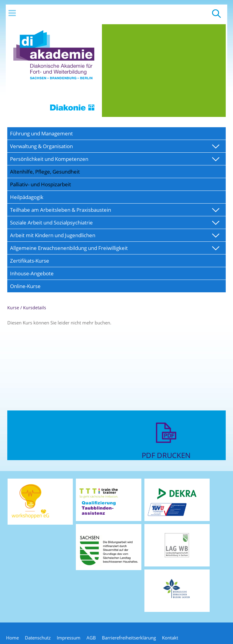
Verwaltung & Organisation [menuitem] (41, 146)
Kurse (13, 308)
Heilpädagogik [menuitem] (27, 197)
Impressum (69, 638)
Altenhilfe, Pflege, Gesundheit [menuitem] (45, 172)
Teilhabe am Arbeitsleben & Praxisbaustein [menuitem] (61, 210)
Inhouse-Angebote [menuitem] (32, 273)
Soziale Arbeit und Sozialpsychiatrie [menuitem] (51, 222)
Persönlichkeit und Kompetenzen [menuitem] (49, 159)
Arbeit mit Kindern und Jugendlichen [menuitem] (53, 235)
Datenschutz (38, 638)
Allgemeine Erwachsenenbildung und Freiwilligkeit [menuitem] (69, 248)
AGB (91, 638)
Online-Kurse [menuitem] (25, 286)
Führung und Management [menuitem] (41, 133)
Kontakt (170, 638)
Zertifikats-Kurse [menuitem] (30, 261)
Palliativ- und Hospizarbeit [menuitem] (41, 184)
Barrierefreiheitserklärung (129, 638)
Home (12, 638)
